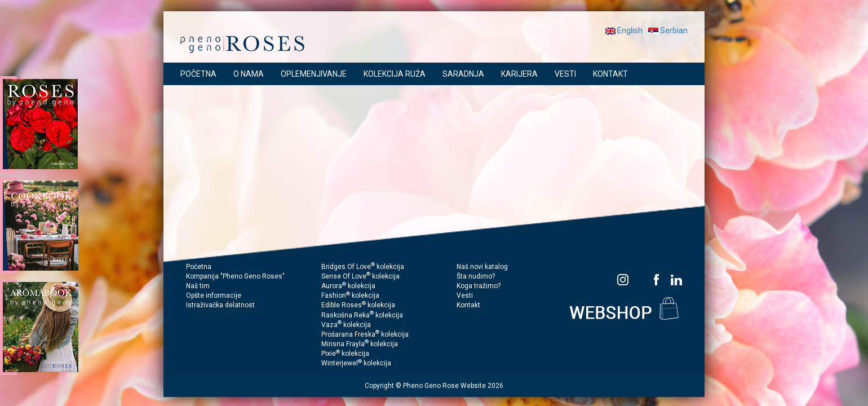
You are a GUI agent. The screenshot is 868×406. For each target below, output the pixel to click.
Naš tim (198, 286)
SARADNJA (463, 74)
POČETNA (198, 74)
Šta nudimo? (476, 276)
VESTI (565, 74)
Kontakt (468, 305)
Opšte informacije (214, 295)
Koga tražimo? (479, 286)
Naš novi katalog (482, 267)
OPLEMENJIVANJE (314, 74)
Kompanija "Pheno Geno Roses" (235, 276)
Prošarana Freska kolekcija (365, 334)
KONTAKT (610, 74)
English (624, 30)
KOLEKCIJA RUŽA (395, 74)
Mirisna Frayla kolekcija (360, 344)
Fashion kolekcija (350, 295)
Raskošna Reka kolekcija (362, 315)
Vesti (465, 295)
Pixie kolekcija (345, 354)
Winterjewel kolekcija (356, 363)
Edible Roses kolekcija (358, 305)
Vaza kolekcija (346, 325)
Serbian (668, 30)
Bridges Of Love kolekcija (363, 267)
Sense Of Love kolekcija (360, 276)
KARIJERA (519, 74)
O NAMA (249, 74)
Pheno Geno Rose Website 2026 (453, 386)
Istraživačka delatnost (220, 305)
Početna (199, 267)
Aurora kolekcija (348, 286)
